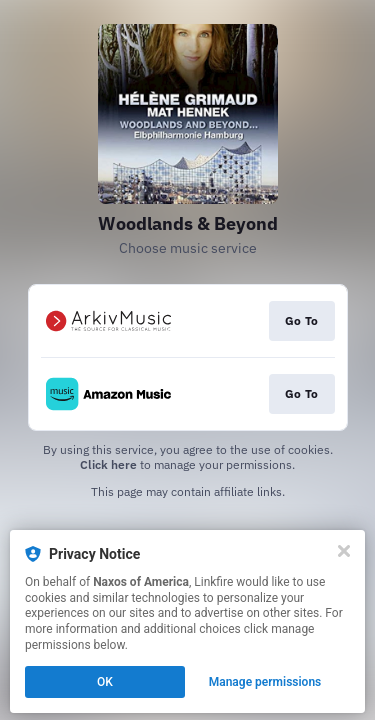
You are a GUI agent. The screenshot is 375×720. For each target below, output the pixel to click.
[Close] (344, 551)
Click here (108, 464)
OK (105, 682)
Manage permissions (265, 682)
